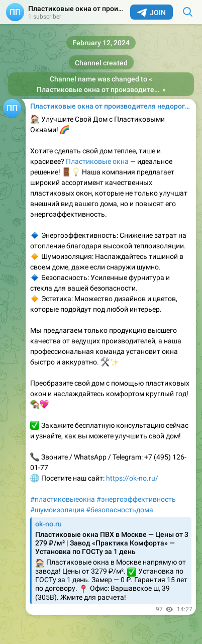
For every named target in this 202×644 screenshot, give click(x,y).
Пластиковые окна (97, 161)
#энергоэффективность (136, 499)
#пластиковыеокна (63, 499)
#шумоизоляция (57, 510)
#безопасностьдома (120, 510)
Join (151, 13)
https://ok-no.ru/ (132, 478)
